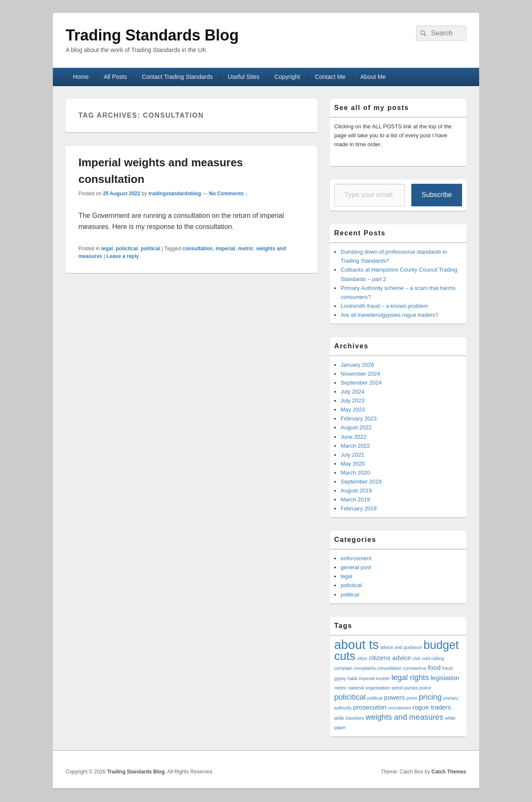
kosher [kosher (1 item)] (383, 678)
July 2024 (353, 392)
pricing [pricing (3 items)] (430, 697)
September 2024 (361, 383)
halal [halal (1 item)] (352, 678)
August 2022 (356, 427)
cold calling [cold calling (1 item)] (433, 658)
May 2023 (353, 410)
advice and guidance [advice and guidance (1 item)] (401, 647)
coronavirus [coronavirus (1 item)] (415, 668)
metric (246, 249)
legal (107, 249)
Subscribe (437, 195)
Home (81, 77)
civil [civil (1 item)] (416, 658)
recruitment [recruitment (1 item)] (400, 708)
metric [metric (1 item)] (340, 688)
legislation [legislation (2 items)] (445, 678)
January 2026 (357, 365)
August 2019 (356, 491)
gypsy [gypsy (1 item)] (340, 678)
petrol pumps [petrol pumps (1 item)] (405, 688)
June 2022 (354, 437)
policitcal (127, 249)
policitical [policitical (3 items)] (350, 697)
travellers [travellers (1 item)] (355, 718)
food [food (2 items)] (434, 667)
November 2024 (360, 374)
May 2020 (353, 464)
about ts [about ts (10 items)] (356, 644)
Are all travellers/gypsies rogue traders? (389, 315)
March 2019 (355, 499)
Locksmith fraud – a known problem (384, 306)
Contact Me (330, 77)
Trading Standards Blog (152, 35)
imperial (226, 249)
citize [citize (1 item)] (362, 658)
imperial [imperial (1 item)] (367, 678)
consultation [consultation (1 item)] (389, 668)
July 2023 (353, 401)
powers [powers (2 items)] (395, 697)
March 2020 (355, 473)
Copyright (287, 77)
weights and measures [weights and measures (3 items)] (405, 717)
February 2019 (359, 508)
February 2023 (359, 418)
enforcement (356, 558)
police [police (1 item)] (425, 688)
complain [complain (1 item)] (343, 668)
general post (356, 567)
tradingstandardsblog (175, 194)
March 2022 (355, 446)
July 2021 (353, 455)
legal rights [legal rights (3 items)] (410, 677)
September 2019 (361, 482)
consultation (198, 249)
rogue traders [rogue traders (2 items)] (432, 707)
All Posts (115, 77)
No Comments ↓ (228, 194)
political (150, 249)
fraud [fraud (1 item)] (447, 668)
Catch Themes (449, 772)
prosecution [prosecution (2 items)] (370, 707)
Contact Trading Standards (178, 77)
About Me (373, 77)
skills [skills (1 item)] (339, 718)
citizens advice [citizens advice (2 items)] (390, 658)
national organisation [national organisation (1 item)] (369, 688)
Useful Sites (244, 77)
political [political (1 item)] (375, 698)
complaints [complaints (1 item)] (365, 668)
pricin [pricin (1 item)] (412, 698)
